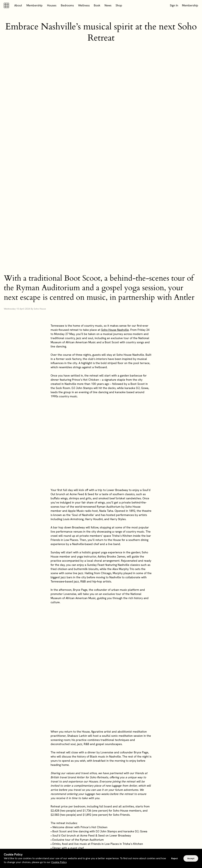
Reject (174, 858)
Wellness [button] (84, 5)
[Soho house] (7, 5)
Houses (52, 5)
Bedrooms (67, 5)
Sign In (174, 5)
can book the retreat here (96, 747)
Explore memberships (101, 804)
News (108, 5)
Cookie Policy (59, 862)
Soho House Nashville (115, 242)
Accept (191, 858)
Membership (34, 5)
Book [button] (97, 5)
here (118, 757)
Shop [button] (119, 5)
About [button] (18, 5)
